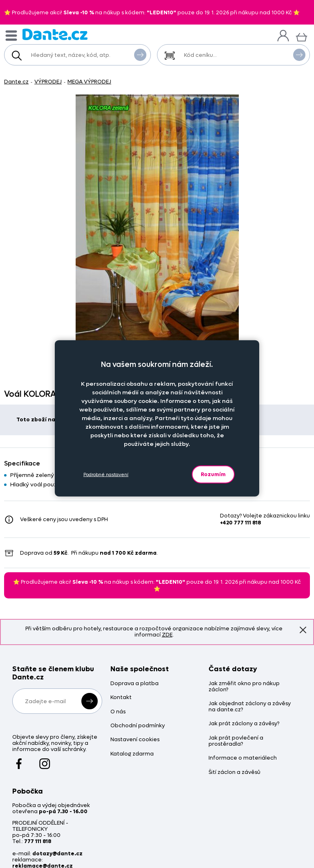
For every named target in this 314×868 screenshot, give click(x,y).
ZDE (167, 635)
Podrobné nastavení (106, 474)
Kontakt (121, 698)
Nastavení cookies (135, 740)
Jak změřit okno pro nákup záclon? (244, 687)
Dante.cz (16, 82)
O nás (118, 712)
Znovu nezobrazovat (303, 630)
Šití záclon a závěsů (234, 772)
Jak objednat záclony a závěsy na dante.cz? (250, 707)
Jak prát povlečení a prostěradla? (236, 741)
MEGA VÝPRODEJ (89, 82)
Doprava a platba (135, 684)
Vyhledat (140, 54)
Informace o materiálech (243, 758)
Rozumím (213, 474)
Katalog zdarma (132, 754)
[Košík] (302, 36)
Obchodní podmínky (138, 726)
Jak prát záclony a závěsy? (244, 724)
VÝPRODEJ (48, 82)
